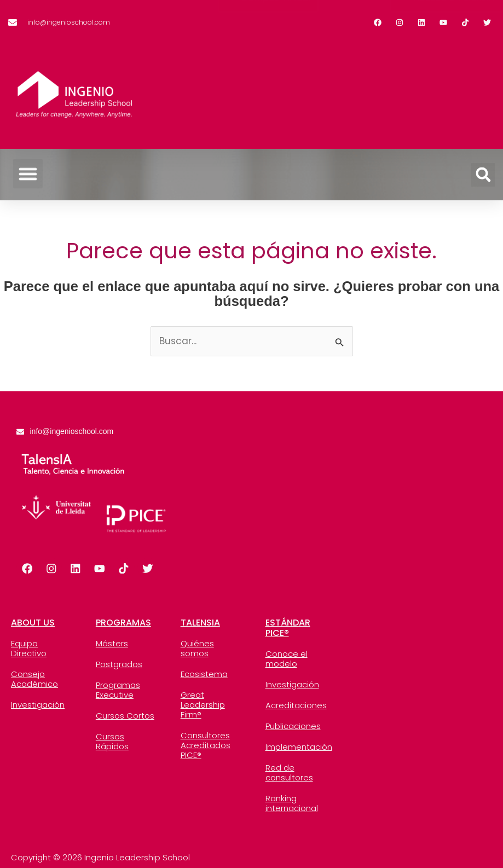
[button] (28, 165)
